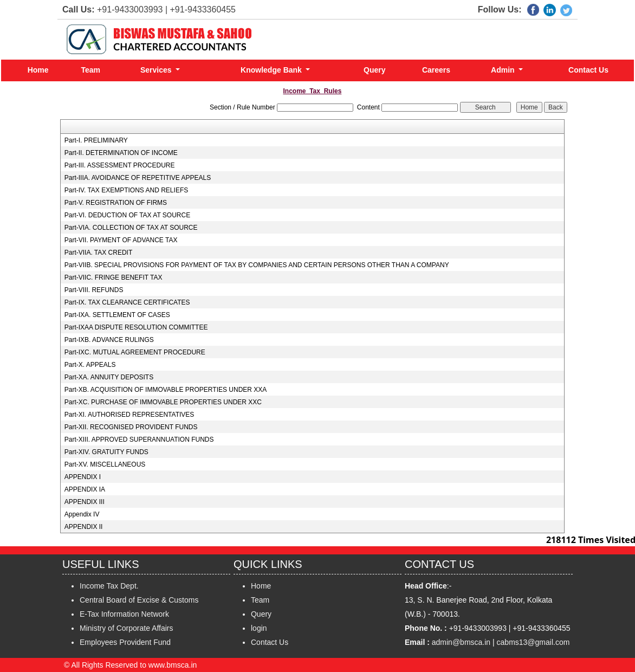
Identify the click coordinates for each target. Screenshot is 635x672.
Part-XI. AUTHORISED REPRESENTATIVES (129, 415)
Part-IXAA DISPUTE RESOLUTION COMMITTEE (136, 327)
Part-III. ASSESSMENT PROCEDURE (120, 165)
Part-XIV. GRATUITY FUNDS (106, 452)
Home (38, 70)
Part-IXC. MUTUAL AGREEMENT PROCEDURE (135, 352)
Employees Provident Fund (125, 642)
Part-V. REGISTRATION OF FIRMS (116, 203)
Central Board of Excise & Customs (139, 600)
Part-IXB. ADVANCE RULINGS (109, 340)
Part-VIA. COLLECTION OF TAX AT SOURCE (131, 228)
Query (374, 70)
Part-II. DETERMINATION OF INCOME (121, 153)
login (259, 628)
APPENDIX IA (85, 489)
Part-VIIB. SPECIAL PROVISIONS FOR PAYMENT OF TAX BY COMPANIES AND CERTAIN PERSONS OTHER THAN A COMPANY (257, 265)
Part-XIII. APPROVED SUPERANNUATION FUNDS (139, 440)
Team (90, 70)
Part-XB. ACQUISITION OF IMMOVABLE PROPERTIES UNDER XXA (166, 390)
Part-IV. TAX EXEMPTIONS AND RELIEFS (127, 190)
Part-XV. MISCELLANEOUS (105, 464)
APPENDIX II (84, 527)
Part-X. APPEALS (90, 365)
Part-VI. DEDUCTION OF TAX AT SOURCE (127, 215)
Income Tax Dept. (109, 586)
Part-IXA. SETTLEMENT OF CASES (117, 315)
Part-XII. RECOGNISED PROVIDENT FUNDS (131, 427)
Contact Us (588, 70)
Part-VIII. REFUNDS (94, 290)
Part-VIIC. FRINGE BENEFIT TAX (114, 277)
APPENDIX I (83, 477)
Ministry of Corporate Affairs (126, 628)
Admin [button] (504, 70)
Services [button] (157, 70)
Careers (436, 70)
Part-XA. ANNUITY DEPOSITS (109, 377)
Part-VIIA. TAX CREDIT (99, 253)
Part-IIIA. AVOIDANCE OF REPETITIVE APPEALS (138, 178)
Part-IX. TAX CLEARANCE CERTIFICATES (127, 302)
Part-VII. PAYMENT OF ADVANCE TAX (121, 240)
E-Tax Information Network (124, 614)
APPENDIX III (85, 502)
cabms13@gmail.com (533, 642)
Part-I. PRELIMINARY (96, 140)
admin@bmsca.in (461, 642)
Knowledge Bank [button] (272, 70)
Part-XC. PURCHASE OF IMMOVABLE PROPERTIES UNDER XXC (163, 402)
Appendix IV (82, 514)
